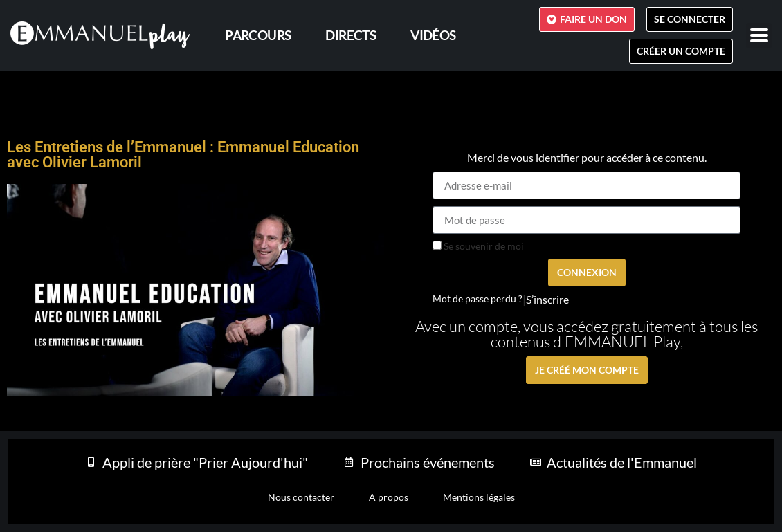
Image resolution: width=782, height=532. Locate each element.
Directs (351, 35)
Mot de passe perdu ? (478, 299)
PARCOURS (258, 35)
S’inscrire (547, 300)
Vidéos (433, 35)
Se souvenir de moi (478, 246)
